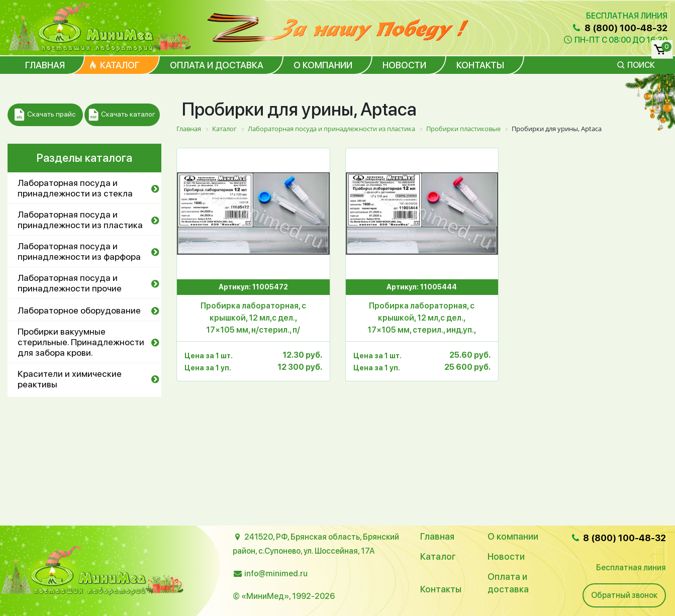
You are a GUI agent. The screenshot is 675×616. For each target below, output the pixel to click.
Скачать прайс (45, 115)
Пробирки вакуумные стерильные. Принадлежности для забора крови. (81, 342)
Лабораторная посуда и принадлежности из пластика (80, 220)
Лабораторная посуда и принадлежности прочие (70, 283)
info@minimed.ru (276, 574)
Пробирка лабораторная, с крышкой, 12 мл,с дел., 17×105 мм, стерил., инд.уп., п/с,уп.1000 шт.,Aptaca (422, 319)
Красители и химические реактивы (70, 379)
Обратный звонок (624, 595)
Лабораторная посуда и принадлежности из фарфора (79, 251)
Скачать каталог (122, 115)
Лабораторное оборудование (79, 310)
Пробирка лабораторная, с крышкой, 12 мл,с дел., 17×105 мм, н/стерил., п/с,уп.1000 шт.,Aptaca (253, 319)
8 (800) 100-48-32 (619, 28)
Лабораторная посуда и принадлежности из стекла (75, 188)
